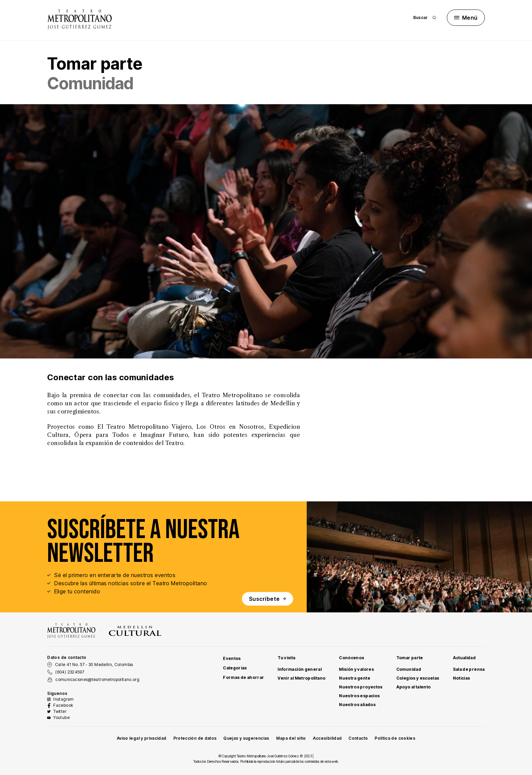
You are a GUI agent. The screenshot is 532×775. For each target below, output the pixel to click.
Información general (300, 669)
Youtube (61, 717)
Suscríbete (268, 599)
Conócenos (351, 658)
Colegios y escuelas (418, 678)
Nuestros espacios (359, 696)
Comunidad (409, 669)
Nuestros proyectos (361, 687)
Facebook (63, 705)
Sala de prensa (469, 669)
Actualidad (464, 658)
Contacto (358, 738)
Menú (466, 18)
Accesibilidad (327, 738)
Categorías (235, 668)
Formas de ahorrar (243, 677)
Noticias (462, 678)
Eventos (232, 658)
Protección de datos (195, 738)
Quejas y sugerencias (246, 738)
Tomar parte (410, 658)
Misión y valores (356, 669)
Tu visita (286, 658)
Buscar (425, 17)
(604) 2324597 (70, 672)
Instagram (63, 699)
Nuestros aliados (357, 705)
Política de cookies (395, 738)
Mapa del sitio (291, 738)
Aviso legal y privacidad (142, 738)
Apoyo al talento (414, 687)
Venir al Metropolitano (301, 678)
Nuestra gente (355, 678)
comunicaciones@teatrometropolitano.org (97, 679)
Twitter (60, 711)
